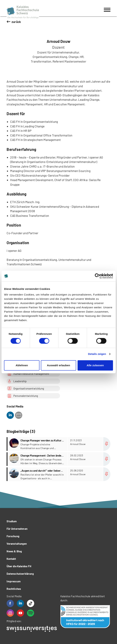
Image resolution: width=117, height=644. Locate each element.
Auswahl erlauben (59, 365)
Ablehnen (22, 365)
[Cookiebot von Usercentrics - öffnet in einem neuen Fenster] (97, 276)
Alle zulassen (95, 365)
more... (59, 444)
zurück (16, 22)
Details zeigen (97, 354)
